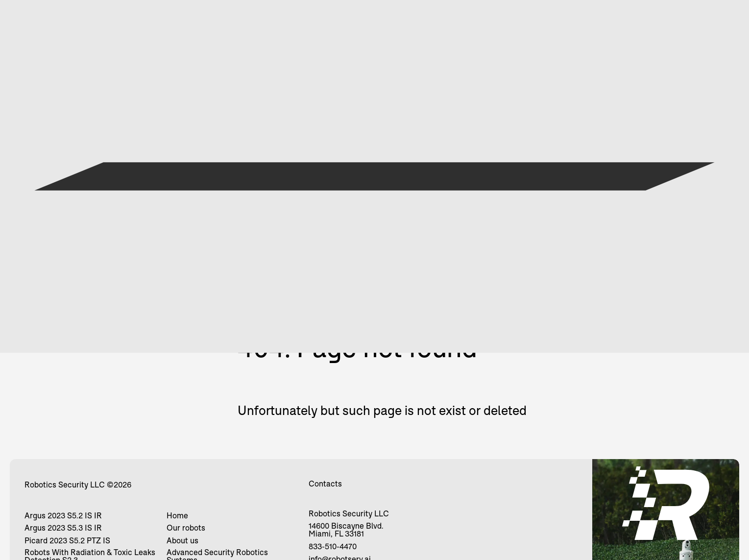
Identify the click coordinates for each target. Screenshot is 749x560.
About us (182, 540)
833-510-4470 (333, 546)
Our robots (186, 528)
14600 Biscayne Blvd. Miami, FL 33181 (346, 530)
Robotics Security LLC (65, 485)
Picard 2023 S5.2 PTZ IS (67, 540)
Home (177, 515)
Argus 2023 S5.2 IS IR (63, 515)
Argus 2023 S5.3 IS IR (63, 528)
